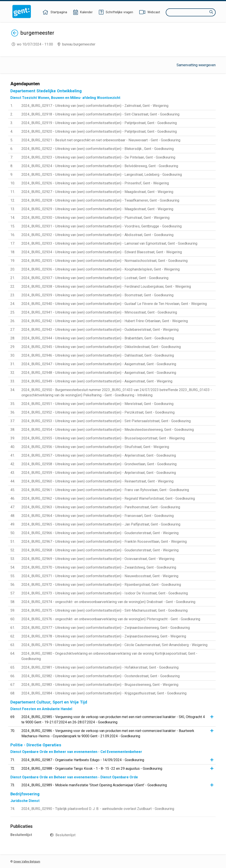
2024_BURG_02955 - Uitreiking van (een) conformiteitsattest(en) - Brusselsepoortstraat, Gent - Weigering (103, 438)
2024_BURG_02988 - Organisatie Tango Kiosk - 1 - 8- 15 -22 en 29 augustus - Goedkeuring (92, 769)
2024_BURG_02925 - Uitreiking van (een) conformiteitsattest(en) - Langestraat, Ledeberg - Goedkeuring (102, 175)
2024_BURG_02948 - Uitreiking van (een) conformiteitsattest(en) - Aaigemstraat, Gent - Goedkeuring (99, 373)
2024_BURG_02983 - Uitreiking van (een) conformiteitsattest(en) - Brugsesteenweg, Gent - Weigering (100, 685)
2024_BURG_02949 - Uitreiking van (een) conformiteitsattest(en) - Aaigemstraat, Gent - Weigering (97, 381)
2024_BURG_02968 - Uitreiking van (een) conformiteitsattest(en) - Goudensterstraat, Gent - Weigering (100, 550)
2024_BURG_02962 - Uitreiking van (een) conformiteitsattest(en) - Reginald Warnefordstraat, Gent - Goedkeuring (108, 498)
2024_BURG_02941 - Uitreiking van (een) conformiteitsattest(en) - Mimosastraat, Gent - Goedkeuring (99, 312)
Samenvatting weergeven (196, 65)
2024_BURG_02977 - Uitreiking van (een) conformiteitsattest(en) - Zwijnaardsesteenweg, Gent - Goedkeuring (106, 628)
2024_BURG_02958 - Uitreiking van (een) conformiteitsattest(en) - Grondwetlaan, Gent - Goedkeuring (99, 464)
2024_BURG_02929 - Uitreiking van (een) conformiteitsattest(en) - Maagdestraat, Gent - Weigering (97, 209)
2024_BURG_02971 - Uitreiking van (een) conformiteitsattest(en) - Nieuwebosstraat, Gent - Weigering (100, 576)
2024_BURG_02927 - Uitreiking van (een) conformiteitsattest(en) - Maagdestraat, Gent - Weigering (97, 192)
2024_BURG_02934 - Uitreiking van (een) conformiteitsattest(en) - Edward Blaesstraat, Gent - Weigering (102, 252)
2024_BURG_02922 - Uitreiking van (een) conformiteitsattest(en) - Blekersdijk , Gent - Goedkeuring (98, 149)
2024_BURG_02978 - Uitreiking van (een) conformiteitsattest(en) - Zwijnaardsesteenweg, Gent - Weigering (104, 636)
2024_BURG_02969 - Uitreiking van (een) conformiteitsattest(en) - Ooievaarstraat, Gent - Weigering (98, 559)
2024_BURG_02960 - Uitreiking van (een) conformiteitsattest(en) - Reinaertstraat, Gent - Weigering (97, 481)
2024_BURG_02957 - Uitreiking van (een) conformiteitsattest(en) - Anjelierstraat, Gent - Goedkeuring (99, 455)
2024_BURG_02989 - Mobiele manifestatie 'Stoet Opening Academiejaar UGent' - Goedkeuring (94, 785)
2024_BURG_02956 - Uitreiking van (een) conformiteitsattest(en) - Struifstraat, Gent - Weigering (95, 447)
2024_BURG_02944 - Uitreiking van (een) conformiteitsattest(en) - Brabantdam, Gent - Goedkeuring (98, 338)
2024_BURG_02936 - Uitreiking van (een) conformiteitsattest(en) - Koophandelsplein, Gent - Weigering (101, 269)
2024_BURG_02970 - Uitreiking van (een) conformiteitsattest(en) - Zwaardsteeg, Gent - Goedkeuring (99, 567)
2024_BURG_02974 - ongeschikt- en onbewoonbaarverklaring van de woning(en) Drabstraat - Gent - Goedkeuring (108, 602)
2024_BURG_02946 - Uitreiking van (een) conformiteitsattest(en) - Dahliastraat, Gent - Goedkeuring (98, 355)
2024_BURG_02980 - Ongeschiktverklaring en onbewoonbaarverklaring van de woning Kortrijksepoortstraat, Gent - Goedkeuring (109, 656)
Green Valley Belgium (27, 861)
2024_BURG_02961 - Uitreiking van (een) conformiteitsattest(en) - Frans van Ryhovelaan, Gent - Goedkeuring (105, 490)
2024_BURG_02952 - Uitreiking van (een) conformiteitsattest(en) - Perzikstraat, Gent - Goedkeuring (98, 412)
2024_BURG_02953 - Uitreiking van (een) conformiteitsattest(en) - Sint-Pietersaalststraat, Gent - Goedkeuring (106, 421)
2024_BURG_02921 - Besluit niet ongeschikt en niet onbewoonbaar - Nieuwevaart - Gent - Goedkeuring (101, 140)
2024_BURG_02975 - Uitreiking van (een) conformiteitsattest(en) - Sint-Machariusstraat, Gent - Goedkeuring (105, 610)
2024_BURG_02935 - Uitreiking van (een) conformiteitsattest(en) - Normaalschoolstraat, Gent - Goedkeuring (105, 261)
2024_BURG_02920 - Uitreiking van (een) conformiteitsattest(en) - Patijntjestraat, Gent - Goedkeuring (99, 131)
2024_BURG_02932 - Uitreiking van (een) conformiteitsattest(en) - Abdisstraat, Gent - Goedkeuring (97, 235)
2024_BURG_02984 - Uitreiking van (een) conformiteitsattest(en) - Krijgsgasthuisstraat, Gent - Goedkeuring (104, 693)
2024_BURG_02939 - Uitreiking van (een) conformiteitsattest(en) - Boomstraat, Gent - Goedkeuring (97, 295)
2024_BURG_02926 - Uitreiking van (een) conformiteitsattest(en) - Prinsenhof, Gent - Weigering (95, 183)
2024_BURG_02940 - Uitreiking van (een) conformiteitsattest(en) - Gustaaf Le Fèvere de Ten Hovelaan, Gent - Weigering (114, 304)
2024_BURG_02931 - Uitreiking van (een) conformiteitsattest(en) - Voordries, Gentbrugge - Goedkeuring (102, 226)
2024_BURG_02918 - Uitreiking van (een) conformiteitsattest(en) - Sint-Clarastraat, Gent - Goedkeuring (100, 114)
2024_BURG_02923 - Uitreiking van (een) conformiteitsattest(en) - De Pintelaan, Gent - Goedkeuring (98, 157)
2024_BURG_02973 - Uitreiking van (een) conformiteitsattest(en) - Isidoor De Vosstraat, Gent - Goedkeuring (105, 593)
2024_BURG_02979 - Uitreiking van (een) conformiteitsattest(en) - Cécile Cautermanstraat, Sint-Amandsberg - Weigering (114, 645)
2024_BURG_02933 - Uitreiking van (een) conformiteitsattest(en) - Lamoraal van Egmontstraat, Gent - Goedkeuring (109, 243)
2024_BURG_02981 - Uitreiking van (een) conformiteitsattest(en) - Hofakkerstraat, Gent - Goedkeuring (100, 667)
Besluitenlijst (65, 835)
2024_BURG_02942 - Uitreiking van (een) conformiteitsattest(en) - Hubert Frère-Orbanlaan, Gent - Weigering (105, 321)
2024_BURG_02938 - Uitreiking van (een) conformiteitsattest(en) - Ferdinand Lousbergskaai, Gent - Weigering (106, 286)
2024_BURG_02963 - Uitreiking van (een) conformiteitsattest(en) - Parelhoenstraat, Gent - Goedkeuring (101, 507)
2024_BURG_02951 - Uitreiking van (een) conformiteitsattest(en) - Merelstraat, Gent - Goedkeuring (97, 404)
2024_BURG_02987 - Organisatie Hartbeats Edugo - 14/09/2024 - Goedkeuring (83, 760)
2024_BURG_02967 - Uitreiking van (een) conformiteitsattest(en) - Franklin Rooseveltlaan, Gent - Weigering (104, 542)
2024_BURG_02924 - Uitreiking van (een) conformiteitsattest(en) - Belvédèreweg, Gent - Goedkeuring (100, 166)
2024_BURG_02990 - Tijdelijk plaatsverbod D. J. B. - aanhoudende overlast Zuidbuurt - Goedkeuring (98, 809)
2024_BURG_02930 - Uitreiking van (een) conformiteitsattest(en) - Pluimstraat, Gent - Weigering (95, 218)
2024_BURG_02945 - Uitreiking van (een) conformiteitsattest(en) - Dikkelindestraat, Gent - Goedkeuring (101, 347)
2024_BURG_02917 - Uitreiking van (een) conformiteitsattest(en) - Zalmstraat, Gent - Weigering (95, 106)
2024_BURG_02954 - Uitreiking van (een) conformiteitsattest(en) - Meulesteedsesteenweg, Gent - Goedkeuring (108, 430)
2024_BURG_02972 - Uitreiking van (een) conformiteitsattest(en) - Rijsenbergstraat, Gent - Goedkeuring (101, 585)
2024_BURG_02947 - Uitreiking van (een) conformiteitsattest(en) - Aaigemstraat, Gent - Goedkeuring (99, 364)
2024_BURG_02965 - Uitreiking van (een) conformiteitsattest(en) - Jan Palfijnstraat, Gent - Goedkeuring (101, 524)
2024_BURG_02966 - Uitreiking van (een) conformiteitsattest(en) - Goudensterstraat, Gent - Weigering (100, 533)
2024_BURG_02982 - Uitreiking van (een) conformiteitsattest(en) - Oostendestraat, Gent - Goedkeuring (101, 676)
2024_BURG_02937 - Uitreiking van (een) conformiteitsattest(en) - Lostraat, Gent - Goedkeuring (95, 278)
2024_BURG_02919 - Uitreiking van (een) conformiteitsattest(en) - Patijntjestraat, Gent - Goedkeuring (99, 123)
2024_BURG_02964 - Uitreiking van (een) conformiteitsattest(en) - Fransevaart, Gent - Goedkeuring (98, 516)
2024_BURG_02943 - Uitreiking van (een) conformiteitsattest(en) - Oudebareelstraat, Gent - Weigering (100, 330)
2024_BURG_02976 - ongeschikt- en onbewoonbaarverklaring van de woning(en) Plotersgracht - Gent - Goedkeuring (111, 619)
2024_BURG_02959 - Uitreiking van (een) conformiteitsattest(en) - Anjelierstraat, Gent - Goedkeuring (99, 473)
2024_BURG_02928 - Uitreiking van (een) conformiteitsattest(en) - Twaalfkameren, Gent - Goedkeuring (100, 200)
